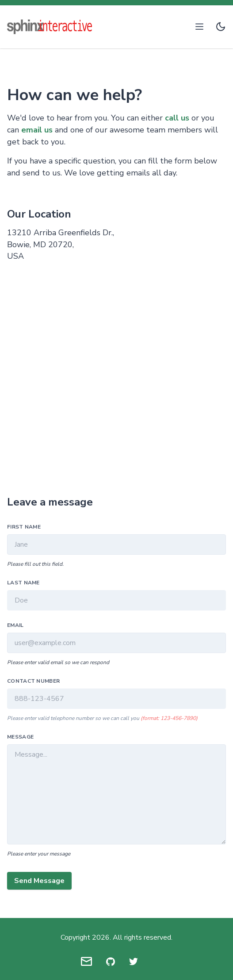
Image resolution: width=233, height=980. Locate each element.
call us (177, 118)
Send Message (39, 881)
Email (15, 625)
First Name (24, 527)
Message (20, 737)
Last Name (23, 583)
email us (37, 130)
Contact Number (33, 681)
